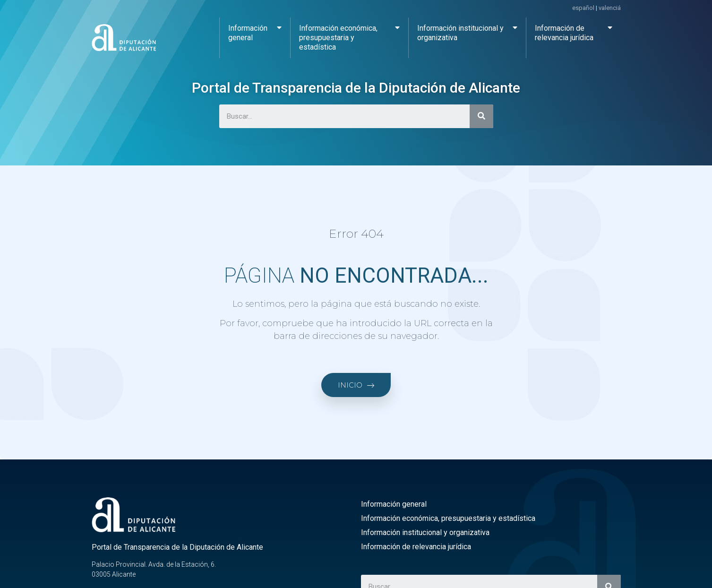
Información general (255, 30)
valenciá (610, 8)
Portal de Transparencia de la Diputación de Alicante (356, 88)
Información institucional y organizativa (468, 30)
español (583, 8)
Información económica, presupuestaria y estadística (349, 35)
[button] (356, 385)
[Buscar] (481, 116)
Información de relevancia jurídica (573, 30)
